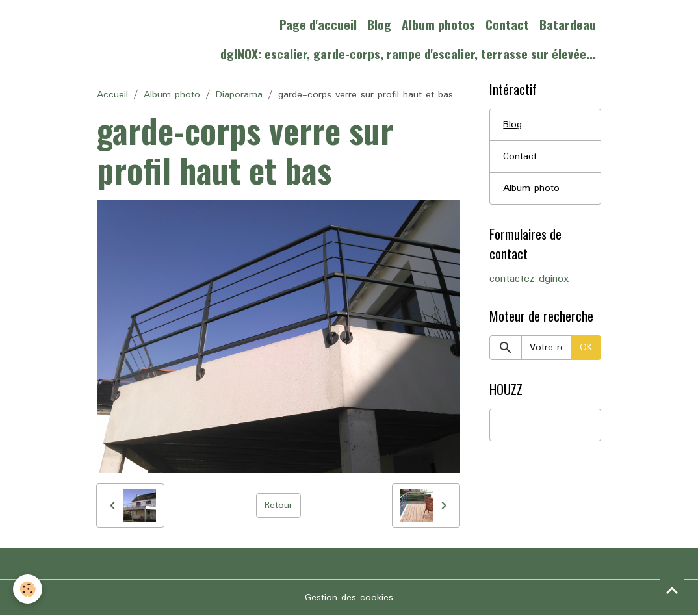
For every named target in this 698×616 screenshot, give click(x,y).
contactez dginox (529, 279)
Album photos (438, 24)
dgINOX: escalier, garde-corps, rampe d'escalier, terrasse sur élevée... (408, 54)
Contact (507, 24)
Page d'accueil (318, 24)
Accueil (112, 95)
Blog (379, 24)
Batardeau (568, 24)
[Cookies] (28, 589)
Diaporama (239, 95)
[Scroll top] (672, 590)
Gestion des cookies (349, 598)
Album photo (172, 95)
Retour (278, 506)
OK (586, 348)
